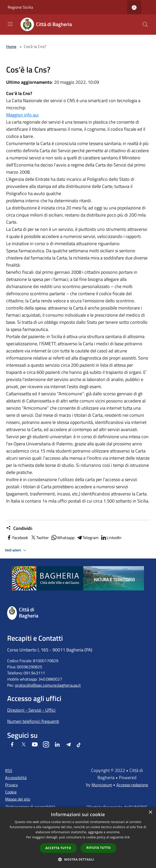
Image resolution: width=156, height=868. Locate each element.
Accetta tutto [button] (58, 848)
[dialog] (78, 837)
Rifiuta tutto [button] (99, 848)
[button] (78, 859)
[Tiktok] (79, 745)
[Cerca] (145, 25)
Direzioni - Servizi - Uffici (31, 710)
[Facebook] (12, 745)
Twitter (40, 538)
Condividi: (19, 528)
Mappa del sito (18, 799)
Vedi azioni (16, 550)
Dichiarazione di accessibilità (30, 807)
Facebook (17, 538)
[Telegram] (69, 745)
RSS (9, 770)
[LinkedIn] (57, 745)
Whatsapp (63, 538)
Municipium (102, 785)
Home (11, 46)
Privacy (12, 785)
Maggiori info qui (22, 115)
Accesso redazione (132, 785)
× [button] (150, 812)
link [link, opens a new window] (127, 837)
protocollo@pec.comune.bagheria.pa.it (48, 685)
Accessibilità (16, 778)
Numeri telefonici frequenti (33, 721)
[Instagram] (46, 745)
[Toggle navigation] (10, 24)
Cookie (11, 792)
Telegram (87, 538)
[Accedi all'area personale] (134, 8)
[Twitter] (24, 745)
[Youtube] (35, 745)
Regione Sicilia (20, 7)
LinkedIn (111, 538)
